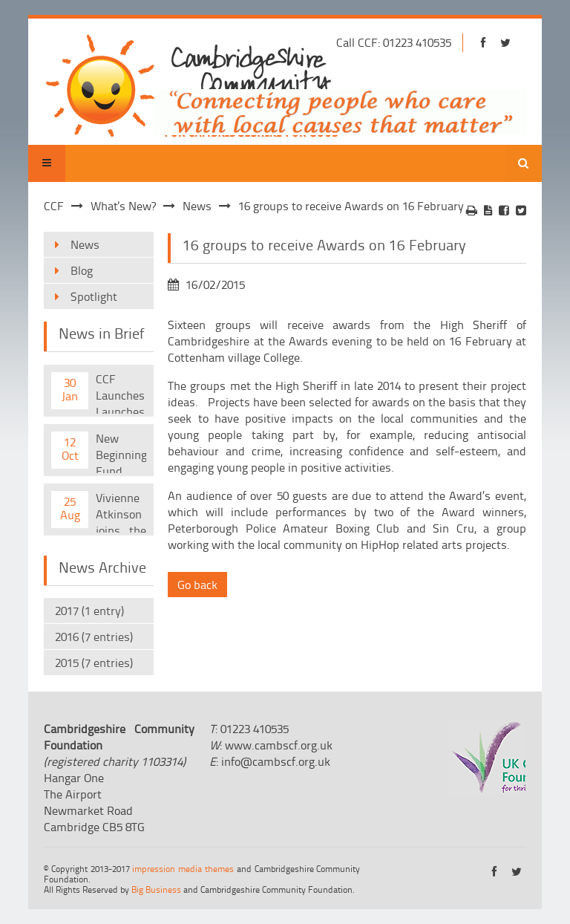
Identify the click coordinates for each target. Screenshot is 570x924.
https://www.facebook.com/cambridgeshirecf (484, 43)
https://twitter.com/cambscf (506, 43)
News (197, 206)
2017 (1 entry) (89, 611)
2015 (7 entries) (94, 663)
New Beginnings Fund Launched (121, 452)
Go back (197, 585)
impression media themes (183, 869)
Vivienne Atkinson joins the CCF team (121, 511)
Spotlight (94, 296)
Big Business (156, 889)
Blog (82, 270)
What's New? (123, 206)
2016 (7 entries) (94, 637)
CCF (54, 206)
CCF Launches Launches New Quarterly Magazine (121, 392)
